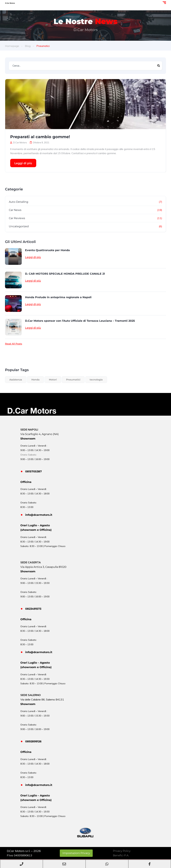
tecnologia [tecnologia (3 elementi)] (96, 380)
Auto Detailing (19, 202)
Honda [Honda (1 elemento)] (35, 380)
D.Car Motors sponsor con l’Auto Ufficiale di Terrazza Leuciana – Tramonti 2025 (80, 321)
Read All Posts (14, 344)
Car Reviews (17, 218)
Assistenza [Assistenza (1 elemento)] (16, 380)
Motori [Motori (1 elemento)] (53, 380)
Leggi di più (23, 163)
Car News (15, 210)
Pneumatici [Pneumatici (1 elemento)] (73, 380)
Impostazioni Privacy (76, 853)
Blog (29, 46)
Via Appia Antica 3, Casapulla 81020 (43, 567)
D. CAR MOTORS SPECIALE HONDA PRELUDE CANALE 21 (65, 274)
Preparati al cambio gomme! (40, 137)
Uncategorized (19, 226)
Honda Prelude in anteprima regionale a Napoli (58, 297)
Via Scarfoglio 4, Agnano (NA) (39, 434)
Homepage (13, 46)
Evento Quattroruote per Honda (47, 250)
